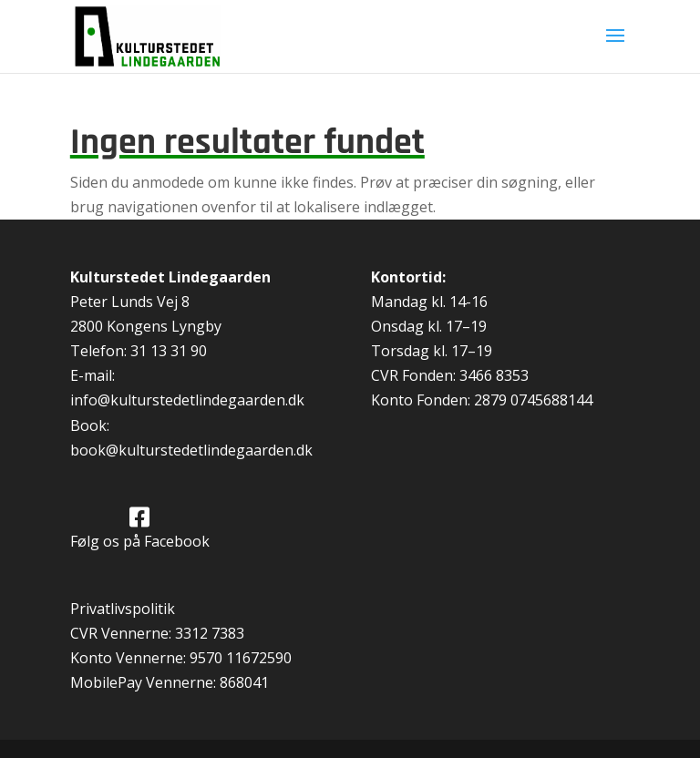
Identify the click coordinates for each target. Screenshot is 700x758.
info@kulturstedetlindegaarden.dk (187, 400)
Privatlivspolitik (123, 609)
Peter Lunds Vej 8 (130, 302)
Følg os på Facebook (140, 541)
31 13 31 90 (169, 351)
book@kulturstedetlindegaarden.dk (191, 450)
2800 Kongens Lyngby (146, 326)
